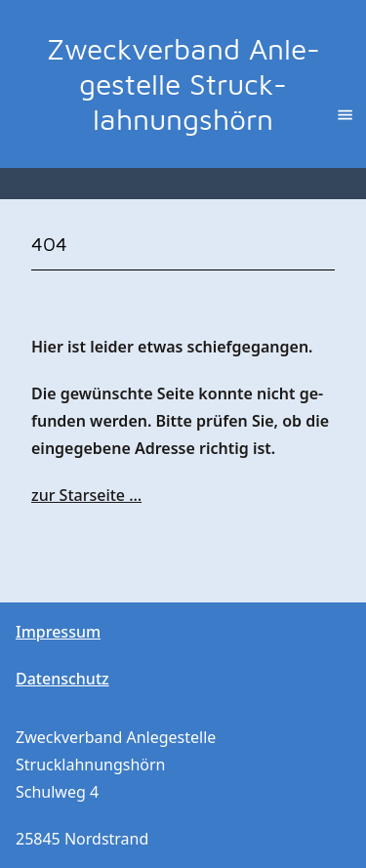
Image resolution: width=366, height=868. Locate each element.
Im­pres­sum (58, 632)
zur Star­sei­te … (86, 495)
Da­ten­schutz (62, 679)
